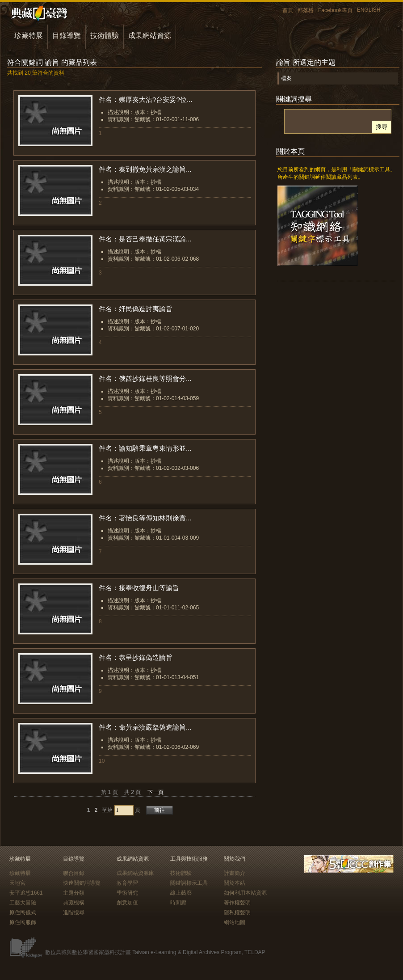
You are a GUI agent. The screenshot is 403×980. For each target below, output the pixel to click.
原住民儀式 (23, 912)
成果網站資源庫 (135, 873)
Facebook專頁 (335, 10)
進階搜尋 (74, 912)
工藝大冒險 (23, 903)
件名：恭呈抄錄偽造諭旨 (136, 657)
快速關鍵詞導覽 (82, 883)
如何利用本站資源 (245, 893)
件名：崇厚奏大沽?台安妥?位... (146, 99)
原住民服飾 (23, 922)
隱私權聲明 (237, 912)
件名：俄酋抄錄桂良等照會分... (145, 378)
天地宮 (17, 883)
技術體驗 (105, 36)
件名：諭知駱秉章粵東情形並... (145, 448)
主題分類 (74, 893)
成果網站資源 (150, 36)
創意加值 (127, 903)
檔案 (286, 78)
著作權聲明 (237, 903)
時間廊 (178, 903)
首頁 (288, 10)
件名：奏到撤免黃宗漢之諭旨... (145, 169)
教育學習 (127, 883)
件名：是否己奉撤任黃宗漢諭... (145, 239)
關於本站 (235, 883)
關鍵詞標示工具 (189, 883)
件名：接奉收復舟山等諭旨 (139, 588)
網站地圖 (235, 922)
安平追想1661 (26, 893)
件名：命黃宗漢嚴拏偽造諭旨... (145, 727)
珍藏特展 (29, 36)
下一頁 (155, 792)
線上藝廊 (181, 893)
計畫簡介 (235, 873)
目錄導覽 (67, 36)
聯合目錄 (74, 873)
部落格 (306, 10)
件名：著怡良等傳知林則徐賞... (145, 518)
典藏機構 (74, 903)
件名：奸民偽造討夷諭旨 (136, 309)
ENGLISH (369, 10)
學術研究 (127, 893)
